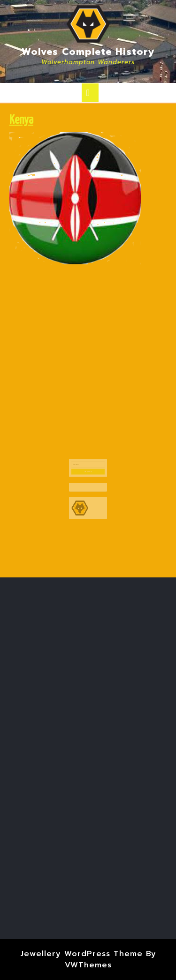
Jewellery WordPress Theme (81, 954)
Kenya (21, 120)
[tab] (90, 93)
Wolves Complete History (88, 52)
